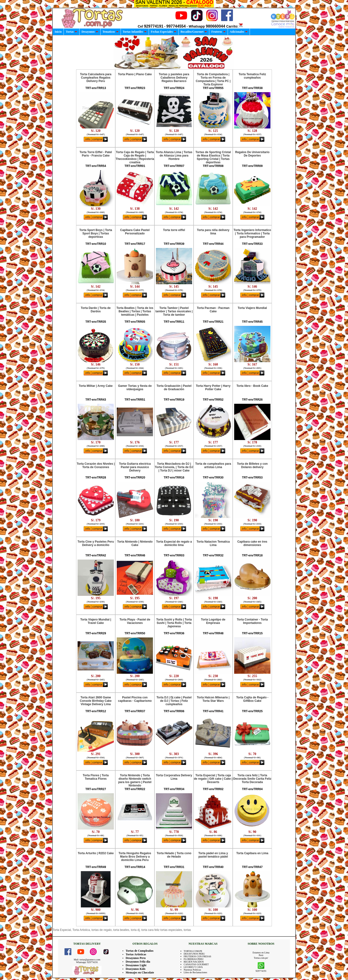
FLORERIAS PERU (194, 959)
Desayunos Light (136, 965)
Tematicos (111, 32)
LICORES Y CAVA (193, 967)
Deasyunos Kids (136, 969)
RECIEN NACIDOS (194, 962)
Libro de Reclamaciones (195, 972)
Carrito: (235, 26)
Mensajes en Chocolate (140, 973)
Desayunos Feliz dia (138, 962)
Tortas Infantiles (135, 32)
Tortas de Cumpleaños (140, 951)
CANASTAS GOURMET (196, 964)
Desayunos (90, 32)
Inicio (58, 32)
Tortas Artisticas (136, 954)
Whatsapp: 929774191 (87, 962)
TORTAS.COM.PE (193, 951)
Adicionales (239, 32)
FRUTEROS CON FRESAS (197, 956)
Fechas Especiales (164, 32)
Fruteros (218, 32)
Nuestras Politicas (192, 970)
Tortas (72, 32)
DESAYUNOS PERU (194, 954)
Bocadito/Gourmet (194, 32)
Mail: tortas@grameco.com (87, 960)
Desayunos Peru (136, 958)
